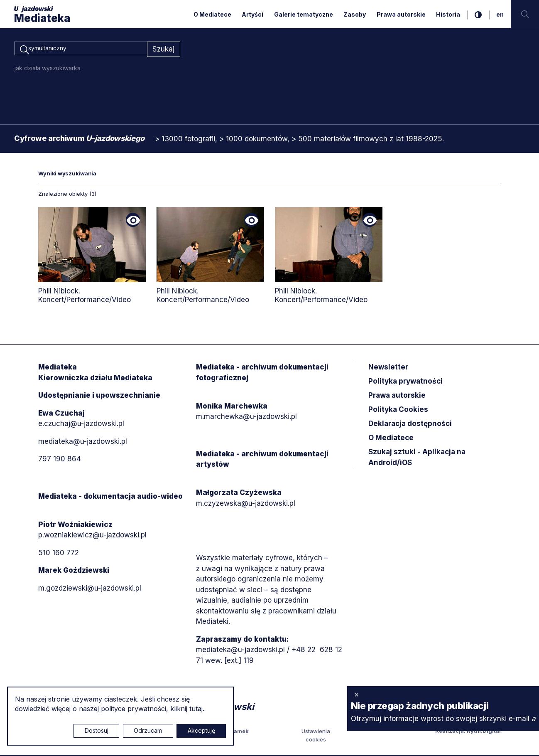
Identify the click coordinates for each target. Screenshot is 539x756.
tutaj (196, 709)
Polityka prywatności (405, 383)
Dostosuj (97, 730)
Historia (448, 14)
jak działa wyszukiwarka (48, 69)
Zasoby (355, 14)
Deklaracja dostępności (410, 425)
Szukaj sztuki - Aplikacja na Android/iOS (417, 459)
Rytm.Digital (484, 732)
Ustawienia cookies (316, 737)
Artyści (252, 14)
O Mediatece (212, 14)
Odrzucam (148, 730)
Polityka (398, 411)
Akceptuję (201, 730)
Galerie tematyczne (304, 14)
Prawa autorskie (401, 14)
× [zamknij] (356, 694)
